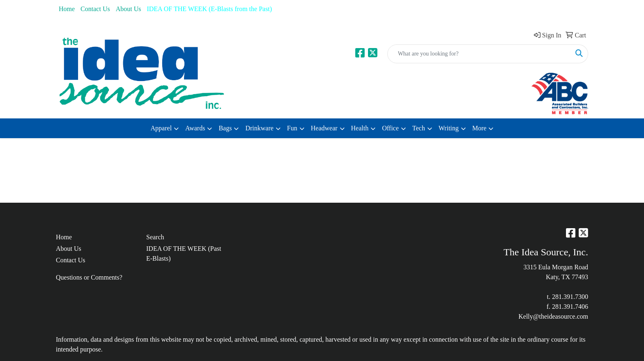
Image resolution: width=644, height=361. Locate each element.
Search (155, 237)
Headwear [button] (324, 128)
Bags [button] (225, 128)
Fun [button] (292, 128)
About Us (129, 9)
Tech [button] (419, 128)
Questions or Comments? (89, 277)
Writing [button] (449, 128)
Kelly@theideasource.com (553, 316)
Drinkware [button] (259, 128)
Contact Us (95, 9)
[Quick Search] (479, 54)
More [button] (480, 128)
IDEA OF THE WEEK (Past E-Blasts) (184, 253)
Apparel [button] (161, 128)
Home (67, 9)
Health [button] (360, 128)
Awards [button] (195, 128)
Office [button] (390, 128)
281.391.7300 (570, 297)
